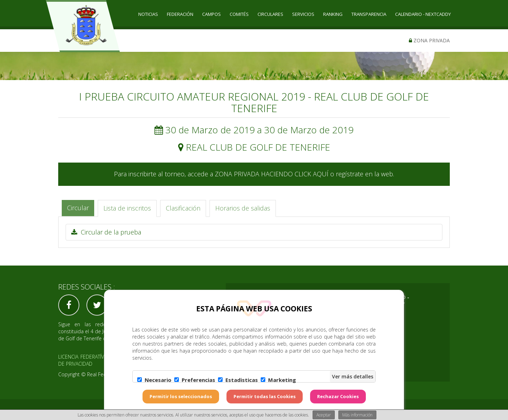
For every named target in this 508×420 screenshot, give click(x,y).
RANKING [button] (333, 14)
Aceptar (324, 415)
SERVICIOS (303, 14)
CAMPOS (211, 14)
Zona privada (429, 40)
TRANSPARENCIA (369, 14)
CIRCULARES (270, 14)
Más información (357, 415)
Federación (180, 14)
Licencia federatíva (83, 357)
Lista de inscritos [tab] (127, 208)
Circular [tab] (78, 208)
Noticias (148, 14)
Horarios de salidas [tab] (243, 208)
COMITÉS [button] (239, 14)
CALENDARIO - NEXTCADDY (423, 14)
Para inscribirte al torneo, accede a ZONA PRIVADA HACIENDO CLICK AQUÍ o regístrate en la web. (254, 174)
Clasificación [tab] (183, 208)
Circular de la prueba (106, 232)
